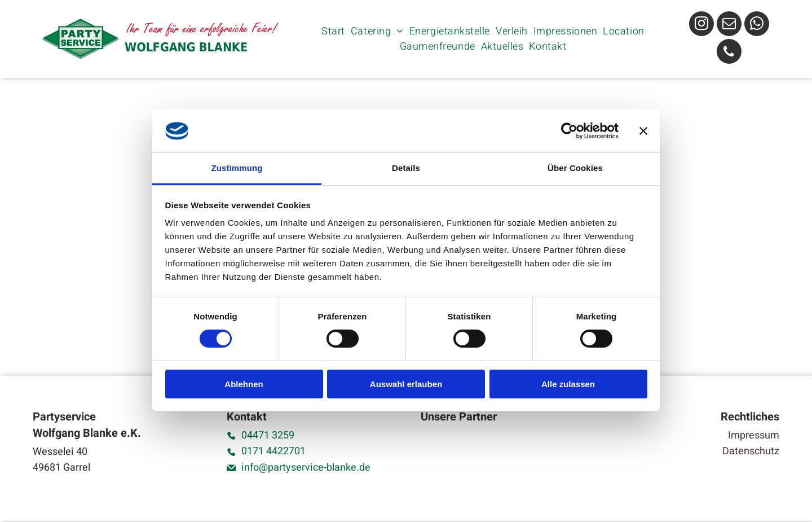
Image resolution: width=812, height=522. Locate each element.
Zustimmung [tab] (237, 168)
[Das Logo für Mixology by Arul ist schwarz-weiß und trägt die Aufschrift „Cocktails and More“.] (494, 459)
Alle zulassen (568, 385)
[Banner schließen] (643, 131)
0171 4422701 (273, 451)
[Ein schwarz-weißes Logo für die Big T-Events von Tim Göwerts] (446, 459)
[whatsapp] (757, 25)
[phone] (729, 53)
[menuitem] (333, 31)
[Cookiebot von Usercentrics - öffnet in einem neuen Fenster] (569, 131)
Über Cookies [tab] (575, 168)
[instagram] (701, 25)
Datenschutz (751, 451)
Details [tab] (406, 168)
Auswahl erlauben (406, 385)
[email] (729, 25)
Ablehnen (244, 385)
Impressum (754, 435)
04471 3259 (268, 435)
